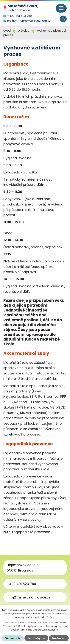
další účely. (49, 617)
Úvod (7, 31)
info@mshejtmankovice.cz (29, 597)
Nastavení (59, 638)
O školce (23, 31)
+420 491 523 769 (21, 584)
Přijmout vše (13, 638)
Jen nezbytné (36, 638)
